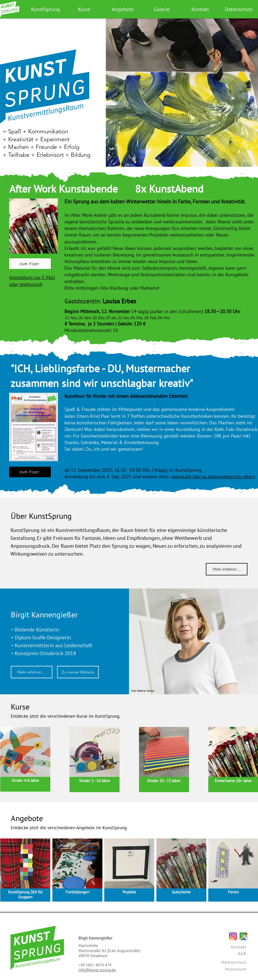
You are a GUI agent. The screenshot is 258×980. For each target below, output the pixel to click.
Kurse (20, 707)
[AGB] (225, 954)
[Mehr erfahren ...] (227, 569)
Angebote (27, 818)
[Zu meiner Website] (78, 672)
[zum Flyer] (30, 264)
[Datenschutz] (225, 962)
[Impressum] (225, 969)
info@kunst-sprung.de (97, 970)
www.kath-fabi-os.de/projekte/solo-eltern (213, 477)
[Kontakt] (225, 947)
